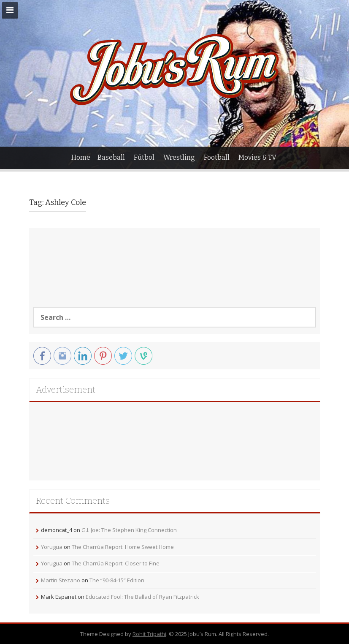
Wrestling (179, 157)
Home (81, 157)
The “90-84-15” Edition (117, 580)
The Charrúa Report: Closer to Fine (116, 563)
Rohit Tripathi (149, 634)
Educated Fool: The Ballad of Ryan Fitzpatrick (142, 597)
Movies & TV (257, 157)
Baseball (111, 157)
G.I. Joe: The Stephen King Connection (129, 530)
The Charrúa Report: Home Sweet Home (123, 547)
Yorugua (52, 547)
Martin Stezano (61, 580)
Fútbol (144, 157)
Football (217, 157)
